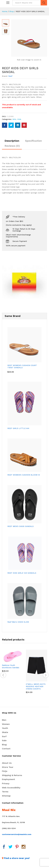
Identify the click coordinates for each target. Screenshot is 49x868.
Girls (14, 119)
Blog (4, 745)
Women (6, 724)
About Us (7, 763)
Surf (4, 737)
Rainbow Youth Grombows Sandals (11, 667)
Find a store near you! (17, 858)
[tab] (12, 142)
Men (4, 720)
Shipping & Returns (12, 776)
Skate (5, 733)
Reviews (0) (12, 146)
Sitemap (6, 796)
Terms (5, 792)
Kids (19, 119)
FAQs (5, 771)
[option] (13, 663)
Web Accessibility (11, 788)
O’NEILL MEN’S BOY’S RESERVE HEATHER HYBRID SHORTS (36, 687)
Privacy (6, 784)
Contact (6, 749)
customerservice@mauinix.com (17, 835)
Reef (10, 76)
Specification (33, 141)
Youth (5, 728)
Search (44, 3)
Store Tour (8, 767)
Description (12, 141)
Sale (4, 741)
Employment (8, 780)
